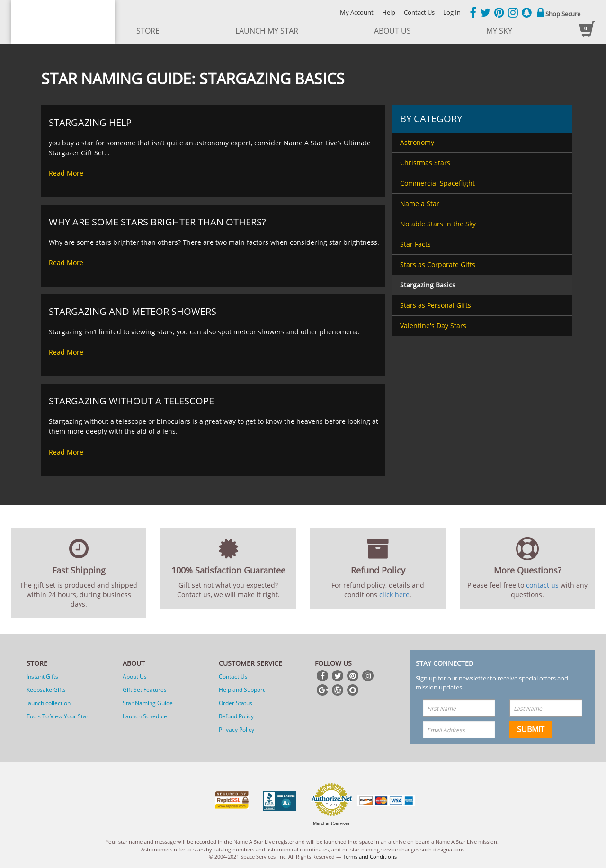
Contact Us (419, 12)
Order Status (236, 703)
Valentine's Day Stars (433, 326)
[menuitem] (482, 143)
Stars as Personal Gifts (436, 305)
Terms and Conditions (370, 856)
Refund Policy (236, 716)
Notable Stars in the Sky (438, 224)
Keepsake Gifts (46, 690)
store (148, 31)
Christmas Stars (425, 163)
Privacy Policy (236, 729)
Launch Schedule (145, 716)
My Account (357, 12)
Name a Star (420, 203)
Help (389, 12)
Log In (452, 12)
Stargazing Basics (428, 285)
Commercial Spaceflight (437, 183)
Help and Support (242, 690)
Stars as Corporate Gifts (438, 264)
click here (394, 595)
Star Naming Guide (148, 703)
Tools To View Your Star (58, 716)
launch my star (267, 31)
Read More (66, 173)
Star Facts (415, 244)
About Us (135, 676)
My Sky (499, 31)
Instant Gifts (42, 676)
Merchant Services (331, 823)
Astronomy (417, 142)
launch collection (49, 703)
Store (37, 663)
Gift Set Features (145, 690)
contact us (542, 585)
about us (392, 31)
